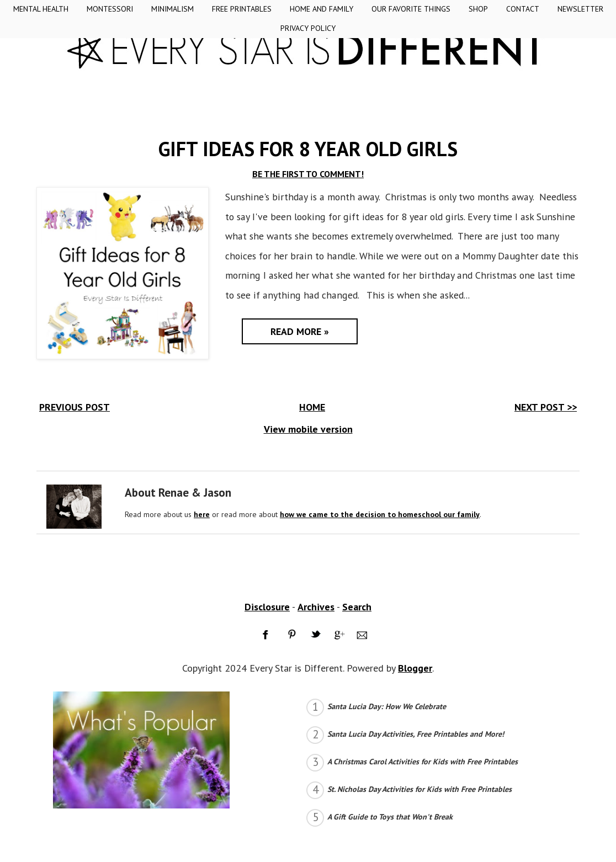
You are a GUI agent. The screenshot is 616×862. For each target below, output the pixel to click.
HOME (312, 407)
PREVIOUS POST (75, 407)
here (202, 514)
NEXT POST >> (546, 407)
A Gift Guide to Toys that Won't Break (390, 817)
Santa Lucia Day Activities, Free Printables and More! (416, 734)
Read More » (300, 331)
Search (357, 607)
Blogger (415, 668)
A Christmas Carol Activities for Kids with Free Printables (423, 762)
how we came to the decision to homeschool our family (380, 514)
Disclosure (267, 607)
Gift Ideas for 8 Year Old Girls (308, 149)
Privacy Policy (308, 28)
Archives (316, 607)
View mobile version (308, 429)
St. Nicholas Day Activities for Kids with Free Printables (419, 789)
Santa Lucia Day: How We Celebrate (387, 706)
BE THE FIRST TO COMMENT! (308, 174)
